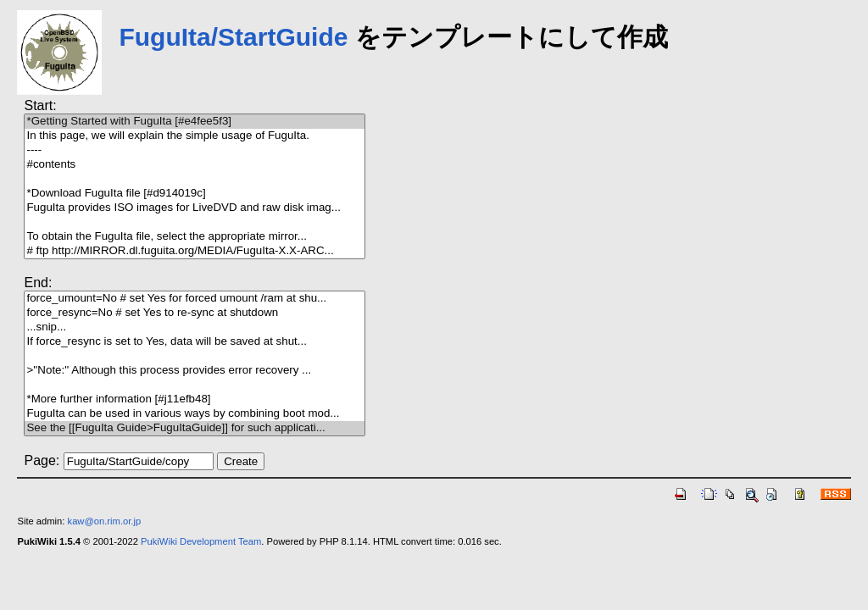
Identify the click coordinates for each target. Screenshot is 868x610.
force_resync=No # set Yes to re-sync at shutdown (194, 313)
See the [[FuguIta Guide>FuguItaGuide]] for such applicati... (194, 428)
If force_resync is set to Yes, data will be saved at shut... (194, 342)
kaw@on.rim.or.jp (105, 521)
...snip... (194, 327)
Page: (42, 460)
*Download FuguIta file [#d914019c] (194, 194)
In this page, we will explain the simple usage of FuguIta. (194, 136)
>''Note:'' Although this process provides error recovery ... (194, 371)
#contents (194, 165)
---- (194, 150)
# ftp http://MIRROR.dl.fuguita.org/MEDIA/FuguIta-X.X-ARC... (194, 251)
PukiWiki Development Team (201, 541)
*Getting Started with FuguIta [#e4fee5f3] (194, 122)
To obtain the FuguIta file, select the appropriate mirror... (194, 237)
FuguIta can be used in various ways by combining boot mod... (194, 414)
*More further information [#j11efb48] (194, 399)
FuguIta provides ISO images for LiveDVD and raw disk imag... (194, 208)
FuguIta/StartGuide (233, 37)
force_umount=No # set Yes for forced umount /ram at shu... (194, 299)
